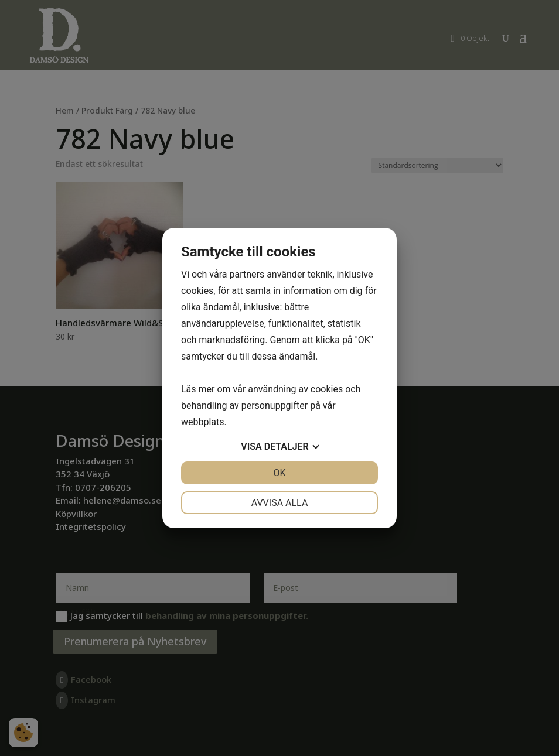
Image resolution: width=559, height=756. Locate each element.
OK (279, 473)
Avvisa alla (280, 503)
